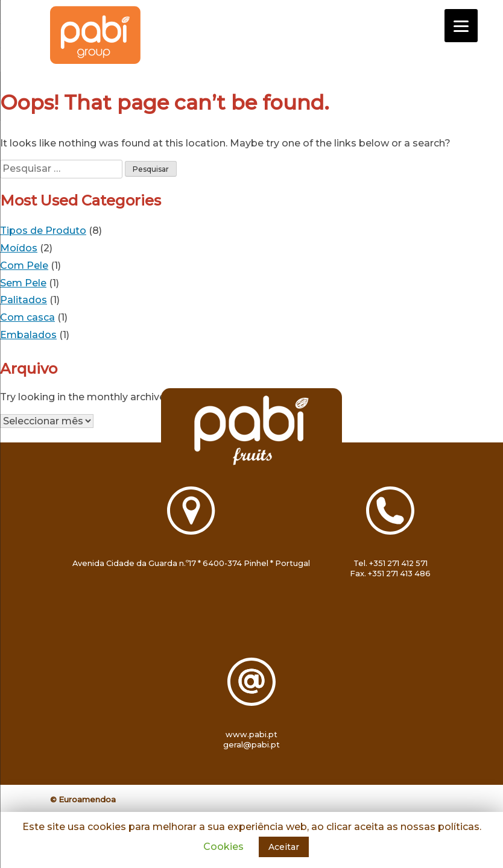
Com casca (27, 317)
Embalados (28, 335)
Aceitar (284, 847)
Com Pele (24, 266)
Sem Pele (23, 283)
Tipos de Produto (43, 231)
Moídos (19, 248)
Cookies (223, 847)
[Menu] (461, 26)
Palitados (24, 300)
